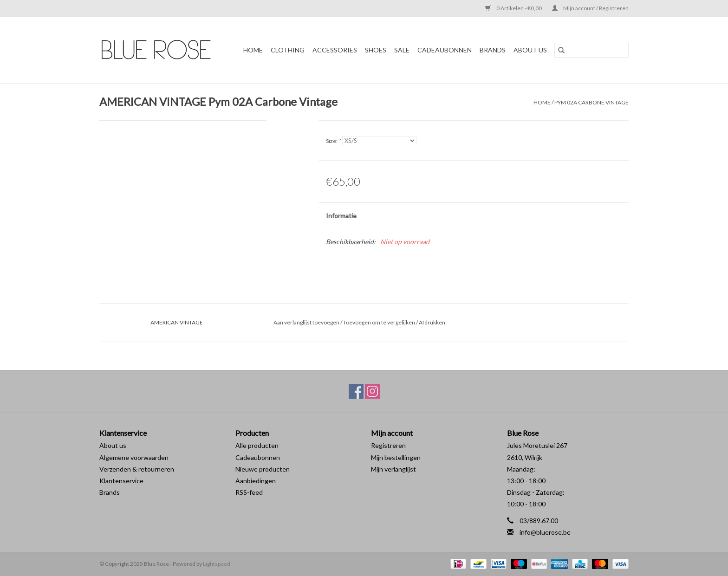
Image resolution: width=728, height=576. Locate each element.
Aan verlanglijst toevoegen (307, 322)
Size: (333, 141)
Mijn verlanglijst (393, 469)
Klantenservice (121, 481)
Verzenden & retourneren (137, 469)
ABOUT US (530, 50)
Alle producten (257, 445)
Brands (110, 492)
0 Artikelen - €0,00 (514, 8)
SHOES (376, 50)
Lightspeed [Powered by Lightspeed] (217, 564)
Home (253, 50)
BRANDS (493, 50)
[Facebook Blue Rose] (356, 391)
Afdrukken (432, 322)
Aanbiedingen (256, 481)
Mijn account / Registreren (590, 8)
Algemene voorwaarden (134, 457)
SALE (402, 50)
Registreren (388, 445)
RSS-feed (249, 492)
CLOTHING (288, 50)
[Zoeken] (591, 50)
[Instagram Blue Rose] (372, 391)
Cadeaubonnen (445, 50)
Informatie (341, 216)
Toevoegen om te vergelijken (380, 322)
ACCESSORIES (335, 50)
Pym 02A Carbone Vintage (591, 102)
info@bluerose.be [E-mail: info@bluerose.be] (545, 532)
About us (113, 445)
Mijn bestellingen (396, 457)
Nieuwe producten (263, 469)
